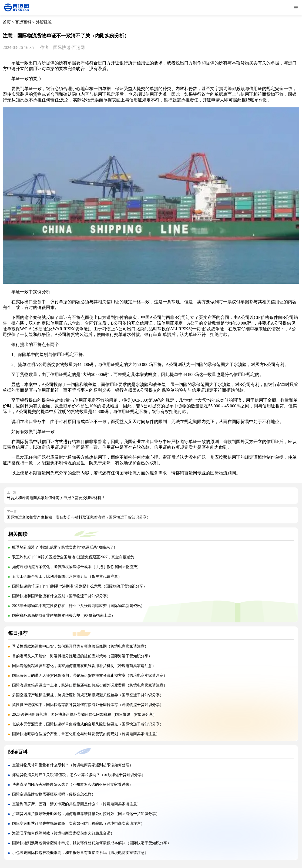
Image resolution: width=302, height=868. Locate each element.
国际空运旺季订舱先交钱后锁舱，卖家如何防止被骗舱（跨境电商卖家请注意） (78, 824)
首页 (7, 22)
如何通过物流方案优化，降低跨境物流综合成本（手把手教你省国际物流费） (76, 567)
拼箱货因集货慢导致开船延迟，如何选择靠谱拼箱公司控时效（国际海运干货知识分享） (86, 814)
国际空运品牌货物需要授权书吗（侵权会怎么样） (54, 794)
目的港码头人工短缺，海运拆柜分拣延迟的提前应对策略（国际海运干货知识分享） (82, 656)
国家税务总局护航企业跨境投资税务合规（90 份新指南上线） (64, 615)
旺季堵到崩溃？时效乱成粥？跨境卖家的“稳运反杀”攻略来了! (64, 547)
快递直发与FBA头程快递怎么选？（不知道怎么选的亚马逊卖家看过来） (73, 785)
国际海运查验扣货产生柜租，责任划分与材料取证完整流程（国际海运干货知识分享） (79, 517)
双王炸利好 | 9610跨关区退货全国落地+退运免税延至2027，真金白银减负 (73, 557)
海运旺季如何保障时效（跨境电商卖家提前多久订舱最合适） (63, 833)
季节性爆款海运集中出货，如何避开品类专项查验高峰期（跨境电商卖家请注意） (80, 646)
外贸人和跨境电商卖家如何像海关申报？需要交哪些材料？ (56, 498)
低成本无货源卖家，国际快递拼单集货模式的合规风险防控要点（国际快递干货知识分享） (88, 724)
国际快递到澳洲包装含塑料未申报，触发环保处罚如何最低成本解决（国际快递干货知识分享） (92, 843)
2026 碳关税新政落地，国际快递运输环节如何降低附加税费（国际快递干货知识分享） (85, 714)
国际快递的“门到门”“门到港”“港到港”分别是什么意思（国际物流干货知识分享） (80, 586)
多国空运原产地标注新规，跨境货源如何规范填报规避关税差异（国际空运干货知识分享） (88, 695)
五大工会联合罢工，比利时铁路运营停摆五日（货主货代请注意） (67, 577)
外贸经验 (44, 22)
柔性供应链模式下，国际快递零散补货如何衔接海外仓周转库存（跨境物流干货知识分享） (88, 705)
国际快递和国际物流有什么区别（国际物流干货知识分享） (61, 596)
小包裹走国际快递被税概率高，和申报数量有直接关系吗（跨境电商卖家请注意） (80, 853)
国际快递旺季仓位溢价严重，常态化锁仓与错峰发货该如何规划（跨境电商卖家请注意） (86, 734)
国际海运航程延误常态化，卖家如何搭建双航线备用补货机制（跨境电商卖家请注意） (84, 666)
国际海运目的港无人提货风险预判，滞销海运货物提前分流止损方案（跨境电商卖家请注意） (90, 676)
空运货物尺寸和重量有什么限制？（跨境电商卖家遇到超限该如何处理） (73, 765)
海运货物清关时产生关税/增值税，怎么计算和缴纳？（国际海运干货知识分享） (79, 775)
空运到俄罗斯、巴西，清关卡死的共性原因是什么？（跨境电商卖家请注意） (76, 804)
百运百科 (23, 22)
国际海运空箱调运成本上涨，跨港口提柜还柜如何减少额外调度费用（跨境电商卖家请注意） (90, 685)
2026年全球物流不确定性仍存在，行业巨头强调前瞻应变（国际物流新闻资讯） (78, 606)
